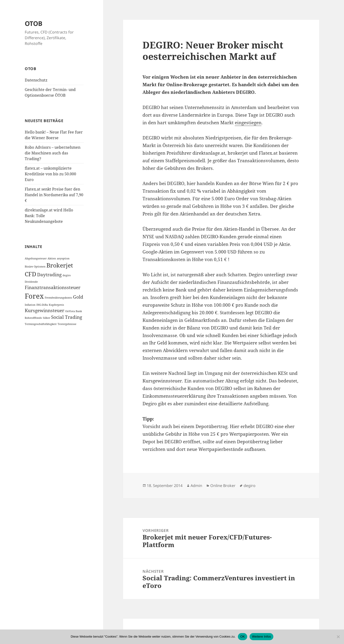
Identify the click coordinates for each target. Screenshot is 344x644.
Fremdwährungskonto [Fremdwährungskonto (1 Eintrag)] (58, 298)
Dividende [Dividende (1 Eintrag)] (31, 282)
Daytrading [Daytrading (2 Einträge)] (49, 275)
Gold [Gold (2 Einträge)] (78, 297)
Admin (196, 486)
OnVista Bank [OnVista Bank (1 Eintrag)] (74, 311)
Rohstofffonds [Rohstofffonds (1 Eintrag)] (33, 318)
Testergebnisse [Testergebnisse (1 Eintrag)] (67, 324)
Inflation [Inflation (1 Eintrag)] (30, 305)
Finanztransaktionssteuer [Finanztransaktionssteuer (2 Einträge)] (53, 287)
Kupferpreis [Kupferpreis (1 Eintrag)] (56, 305)
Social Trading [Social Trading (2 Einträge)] (67, 317)
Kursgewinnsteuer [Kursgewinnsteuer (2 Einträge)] (44, 310)
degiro (250, 486)
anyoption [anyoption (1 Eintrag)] (63, 258)
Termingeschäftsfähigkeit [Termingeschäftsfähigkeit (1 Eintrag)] (41, 324)
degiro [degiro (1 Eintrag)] (67, 275)
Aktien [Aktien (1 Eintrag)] (52, 258)
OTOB (34, 23)
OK (243, 637)
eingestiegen (248, 123)
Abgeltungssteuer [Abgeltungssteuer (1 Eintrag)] (36, 258)
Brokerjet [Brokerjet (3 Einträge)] (60, 265)
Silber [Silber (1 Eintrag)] (47, 318)
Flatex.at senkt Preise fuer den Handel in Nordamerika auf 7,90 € (54, 195)
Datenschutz (36, 80)
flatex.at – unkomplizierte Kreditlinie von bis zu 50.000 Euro (50, 174)
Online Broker (223, 486)
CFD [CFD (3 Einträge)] (30, 274)
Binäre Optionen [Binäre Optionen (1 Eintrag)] (35, 267)
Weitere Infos (261, 637)
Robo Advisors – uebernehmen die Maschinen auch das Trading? (53, 153)
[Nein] (338, 637)
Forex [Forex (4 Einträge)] (34, 296)
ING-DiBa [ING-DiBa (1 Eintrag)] (42, 305)
